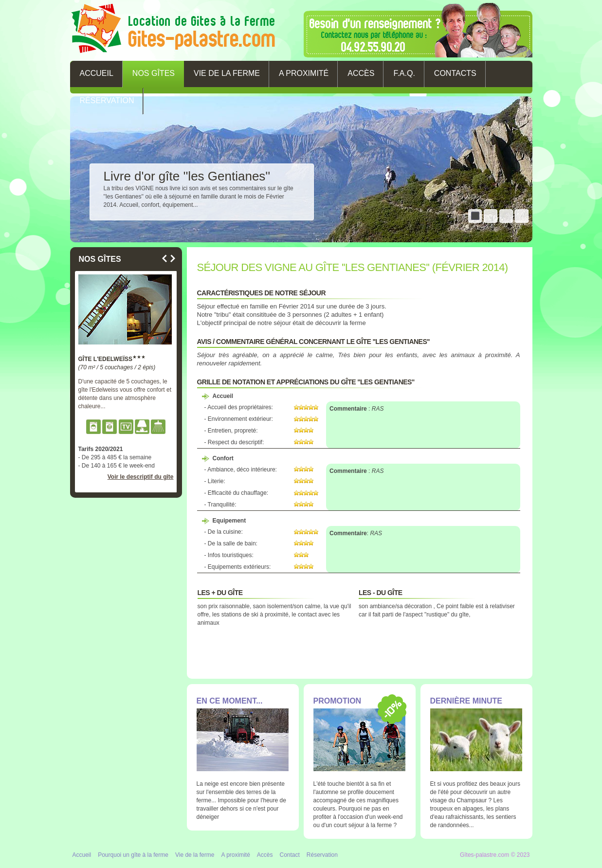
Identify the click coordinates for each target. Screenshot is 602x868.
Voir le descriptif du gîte (141, 477)
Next (173, 258)
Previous (164, 258)
